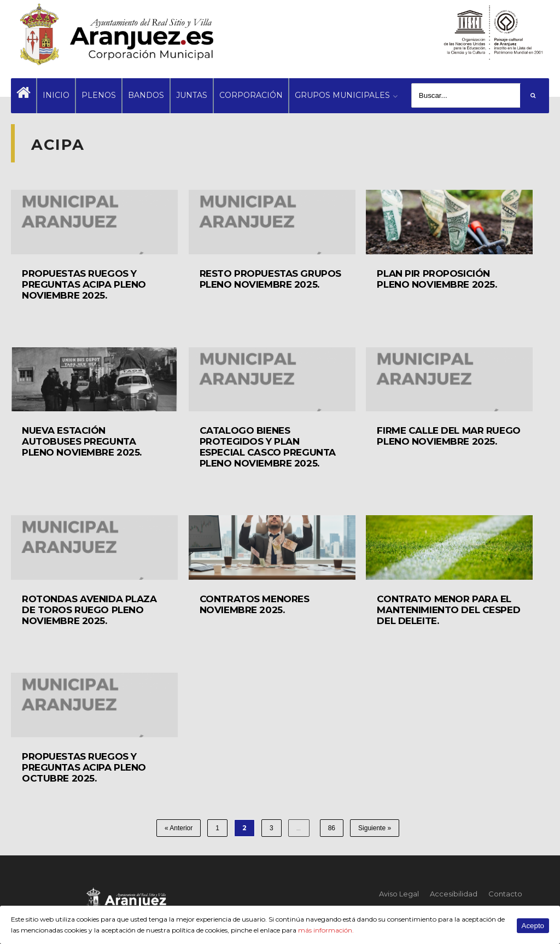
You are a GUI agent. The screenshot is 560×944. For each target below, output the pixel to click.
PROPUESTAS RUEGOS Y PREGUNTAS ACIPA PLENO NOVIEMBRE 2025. (84, 284)
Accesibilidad (454, 894)
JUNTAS (192, 95)
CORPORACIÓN (251, 95)
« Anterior (179, 828)
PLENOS (99, 95)
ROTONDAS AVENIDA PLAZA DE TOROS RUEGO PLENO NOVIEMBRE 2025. (89, 610)
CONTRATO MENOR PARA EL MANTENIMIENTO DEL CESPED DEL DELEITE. (448, 610)
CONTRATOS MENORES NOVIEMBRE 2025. (255, 604)
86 (332, 828)
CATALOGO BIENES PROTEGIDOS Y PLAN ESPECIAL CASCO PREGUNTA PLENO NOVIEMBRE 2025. (268, 447)
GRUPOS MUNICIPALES (342, 95)
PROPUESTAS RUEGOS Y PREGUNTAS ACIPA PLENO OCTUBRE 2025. (84, 767)
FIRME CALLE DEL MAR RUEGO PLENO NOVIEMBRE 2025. (448, 436)
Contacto (505, 894)
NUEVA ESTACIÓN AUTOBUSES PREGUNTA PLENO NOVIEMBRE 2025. (82, 441)
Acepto (533, 926)
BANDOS (146, 95)
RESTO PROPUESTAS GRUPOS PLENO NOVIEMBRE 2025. (270, 279)
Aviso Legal (399, 894)
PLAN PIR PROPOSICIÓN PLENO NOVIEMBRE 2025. (437, 279)
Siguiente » (375, 828)
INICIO (56, 95)
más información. (326, 930)
